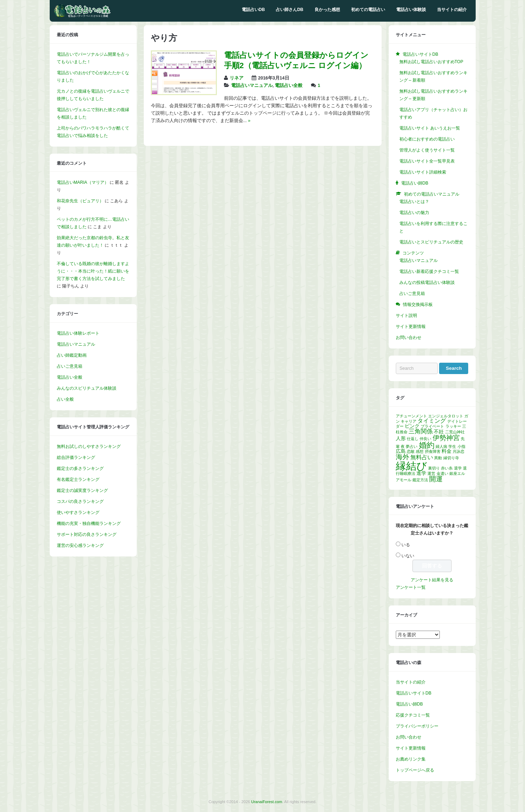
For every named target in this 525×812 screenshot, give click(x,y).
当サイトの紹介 (452, 10)
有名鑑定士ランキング (78, 479)
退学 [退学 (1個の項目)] (458, 468)
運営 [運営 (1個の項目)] (431, 473)
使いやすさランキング (78, 512)
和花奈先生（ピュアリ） (80, 201)
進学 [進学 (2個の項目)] (421, 473)
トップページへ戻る (415, 770)
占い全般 (65, 399)
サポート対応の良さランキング (87, 534)
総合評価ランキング (76, 457)
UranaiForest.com (267, 802)
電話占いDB (253, 10)
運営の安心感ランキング (80, 545)
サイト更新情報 (411, 327)
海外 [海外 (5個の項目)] (403, 457)
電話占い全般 (289, 86)
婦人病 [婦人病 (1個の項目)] (441, 446)
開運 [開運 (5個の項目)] (436, 479)
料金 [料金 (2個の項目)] (447, 451)
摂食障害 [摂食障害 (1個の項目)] (433, 451)
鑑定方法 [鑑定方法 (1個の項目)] (420, 480)
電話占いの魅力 (414, 213)
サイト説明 (406, 316)
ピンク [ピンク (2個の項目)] (412, 426)
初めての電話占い (368, 10)
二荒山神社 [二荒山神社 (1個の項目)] (455, 432)
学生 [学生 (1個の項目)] (452, 446)
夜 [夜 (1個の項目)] (403, 446)
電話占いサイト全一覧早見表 (427, 161)
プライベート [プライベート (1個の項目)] (432, 426)
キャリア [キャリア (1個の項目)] (409, 421)
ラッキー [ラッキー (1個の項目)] (453, 426)
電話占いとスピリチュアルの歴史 (431, 242)
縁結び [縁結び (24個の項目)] (411, 466)
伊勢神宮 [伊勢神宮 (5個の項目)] (446, 438)
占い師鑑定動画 (72, 355)
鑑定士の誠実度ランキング (82, 490)
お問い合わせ (409, 338)
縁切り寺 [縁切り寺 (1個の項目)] (451, 458)
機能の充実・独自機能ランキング (89, 523)
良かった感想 (327, 10)
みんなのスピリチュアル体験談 (87, 388)
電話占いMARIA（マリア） (83, 182)
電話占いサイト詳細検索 (423, 172)
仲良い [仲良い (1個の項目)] (425, 439)
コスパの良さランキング (80, 501)
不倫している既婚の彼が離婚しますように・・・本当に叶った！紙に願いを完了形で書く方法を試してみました (93, 271)
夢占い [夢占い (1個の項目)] (412, 446)
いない (408, 556)
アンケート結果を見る (432, 580)
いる (406, 545)
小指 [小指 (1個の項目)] (461, 446)
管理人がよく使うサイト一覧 (427, 150)
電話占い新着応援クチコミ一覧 (429, 271)
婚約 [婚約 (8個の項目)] (427, 445)
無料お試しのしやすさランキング (89, 446)
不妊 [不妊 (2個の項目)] (439, 432)
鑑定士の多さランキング (80, 468)
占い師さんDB (289, 10)
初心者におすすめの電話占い (427, 139)
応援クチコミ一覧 (413, 715)
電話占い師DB (409, 704)
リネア (237, 78)
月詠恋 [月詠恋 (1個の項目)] (458, 451)
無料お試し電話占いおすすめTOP (431, 62)
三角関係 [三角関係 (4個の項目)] (421, 431)
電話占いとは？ (414, 202)
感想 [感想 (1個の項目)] (420, 451)
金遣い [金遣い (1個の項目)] (442, 473)
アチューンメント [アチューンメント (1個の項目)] (411, 416)
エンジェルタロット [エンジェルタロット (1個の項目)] (446, 416)
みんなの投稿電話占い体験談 (427, 282)
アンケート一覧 (411, 587)
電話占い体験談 (411, 10)
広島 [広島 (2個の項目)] (401, 451)
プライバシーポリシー (417, 726)
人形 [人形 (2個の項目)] (401, 438)
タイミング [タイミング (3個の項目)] (432, 421)
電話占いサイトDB (414, 693)
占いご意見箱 (70, 366)
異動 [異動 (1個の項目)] (438, 458)
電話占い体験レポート (78, 333)
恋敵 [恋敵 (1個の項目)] (411, 451)
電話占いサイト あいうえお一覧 (430, 128)
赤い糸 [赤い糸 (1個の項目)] (447, 468)
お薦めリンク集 (411, 759)
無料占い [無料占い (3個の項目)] (422, 457)
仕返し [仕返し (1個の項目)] (413, 439)
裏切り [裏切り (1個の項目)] (434, 468)
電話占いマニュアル (252, 86)
